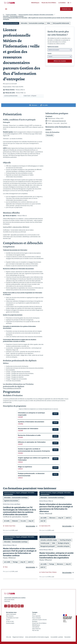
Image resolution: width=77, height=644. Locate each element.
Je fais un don (10, 621)
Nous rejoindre (36, 616)
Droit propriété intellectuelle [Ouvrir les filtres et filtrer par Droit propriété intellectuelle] (61, 23)
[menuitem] (35, 3)
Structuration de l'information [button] (28, 429)
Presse (34, 614)
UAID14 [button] (20, 478)
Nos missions (10, 616)
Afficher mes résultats (60, 61)
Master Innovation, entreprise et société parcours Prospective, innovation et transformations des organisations (56, 555)
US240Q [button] (20, 424)
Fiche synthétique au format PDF (12, 388)
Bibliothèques (36, 625)
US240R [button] (20, 431)
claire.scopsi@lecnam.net (59, 121)
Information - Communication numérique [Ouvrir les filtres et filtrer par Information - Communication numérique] (33, 23)
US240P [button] (20, 417)
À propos (35, 612)
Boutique (35, 621)
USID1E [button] (20, 462)
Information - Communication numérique (13, 16)
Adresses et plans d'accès (39, 620)
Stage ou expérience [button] (25, 467)
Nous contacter (37, 618)
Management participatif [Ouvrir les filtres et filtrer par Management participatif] (48, 546)
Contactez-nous (66, 9)
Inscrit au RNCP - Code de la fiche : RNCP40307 (16, 227)
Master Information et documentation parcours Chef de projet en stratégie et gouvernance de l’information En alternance (56, 508)
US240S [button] (20, 437)
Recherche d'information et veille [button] (29, 435)
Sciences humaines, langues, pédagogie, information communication (36, 15)
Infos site (9, 637)
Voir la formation (30, 526)
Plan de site (35, 630)
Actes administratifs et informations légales (37, 637)
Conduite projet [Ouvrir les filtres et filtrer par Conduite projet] (45, 543)
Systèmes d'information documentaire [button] (31, 422)
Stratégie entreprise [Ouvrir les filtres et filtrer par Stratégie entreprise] (64, 543)
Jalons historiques (11, 614)
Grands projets (10, 623)
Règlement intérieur (18, 637)
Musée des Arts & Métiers (39, 623)
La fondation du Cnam (12, 618)
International (36, 627)
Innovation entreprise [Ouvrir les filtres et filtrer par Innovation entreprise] (63, 546)
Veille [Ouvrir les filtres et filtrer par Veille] (49, 23)
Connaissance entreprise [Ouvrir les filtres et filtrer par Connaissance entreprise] (47, 537)
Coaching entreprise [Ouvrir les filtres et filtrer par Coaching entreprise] (65, 540)
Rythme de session (53, 47)
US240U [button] (20, 453)
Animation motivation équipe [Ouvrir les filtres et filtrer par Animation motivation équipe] (49, 540)
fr (3, 15)
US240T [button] (20, 444)
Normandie (50, 135)
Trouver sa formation (11, 15)
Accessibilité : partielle (57, 637)
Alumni (8, 620)
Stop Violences (36, 629)
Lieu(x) (50, 53)
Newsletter (67, 637)
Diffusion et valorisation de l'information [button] (32, 442)
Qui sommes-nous (11, 612)
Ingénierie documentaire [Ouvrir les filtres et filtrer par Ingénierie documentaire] (11, 23)
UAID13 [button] (20, 469)
